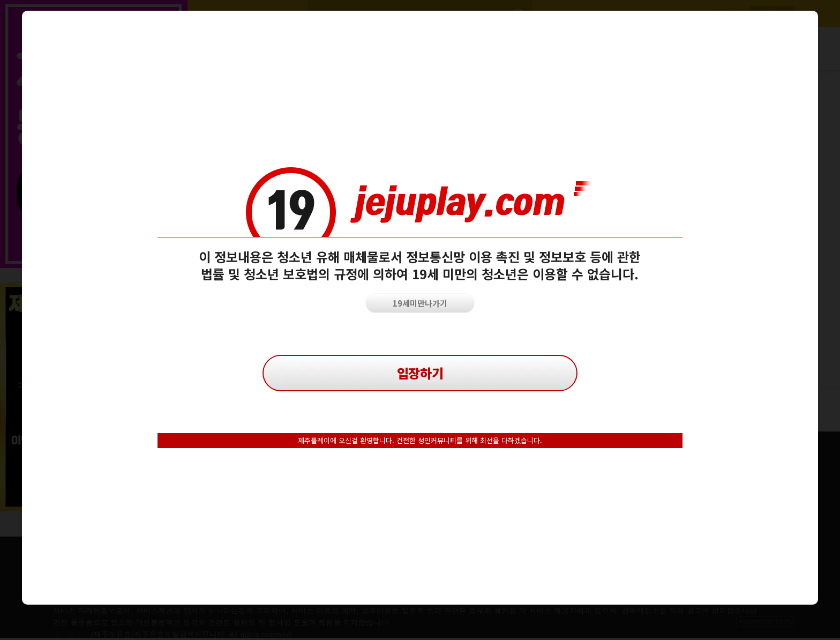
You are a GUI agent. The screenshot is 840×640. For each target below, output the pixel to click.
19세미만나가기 (420, 303)
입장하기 (420, 373)
